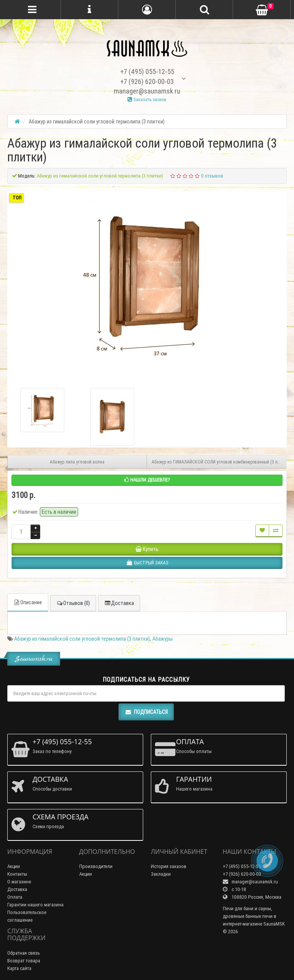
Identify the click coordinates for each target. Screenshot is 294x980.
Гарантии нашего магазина (35, 905)
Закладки (161, 874)
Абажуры (163, 639)
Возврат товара (24, 961)
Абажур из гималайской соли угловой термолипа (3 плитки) (82, 639)
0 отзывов (212, 176)
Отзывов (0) (73, 603)
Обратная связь (24, 953)
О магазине (19, 882)
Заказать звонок (147, 99)
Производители (96, 866)
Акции (14, 866)
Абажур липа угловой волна (77, 462)
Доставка (119, 603)
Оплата (15, 897)
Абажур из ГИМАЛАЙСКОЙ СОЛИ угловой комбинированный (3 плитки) (219, 462)
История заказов (169, 866)
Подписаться (146, 712)
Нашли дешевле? (147, 480)
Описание (28, 602)
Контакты (17, 874)
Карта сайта (19, 968)
